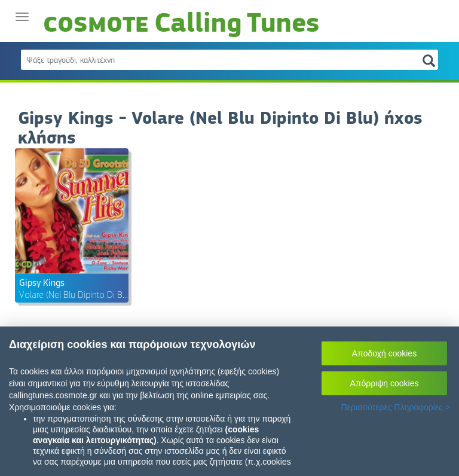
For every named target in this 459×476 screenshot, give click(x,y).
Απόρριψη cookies (385, 383)
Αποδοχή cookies (384, 353)
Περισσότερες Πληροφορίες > (395, 407)
